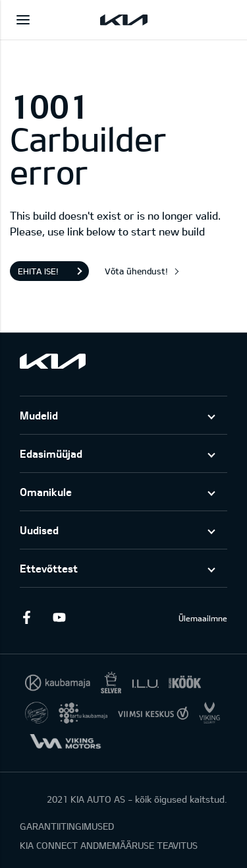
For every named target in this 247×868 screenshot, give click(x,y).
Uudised (39, 530)
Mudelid (39, 415)
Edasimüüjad (51, 453)
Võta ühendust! (136, 271)
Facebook (26, 617)
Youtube (59, 617)
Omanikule (46, 492)
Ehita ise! (38, 271)
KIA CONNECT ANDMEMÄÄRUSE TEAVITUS (109, 845)
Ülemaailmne (203, 618)
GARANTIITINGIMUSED (67, 826)
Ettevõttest (49, 568)
